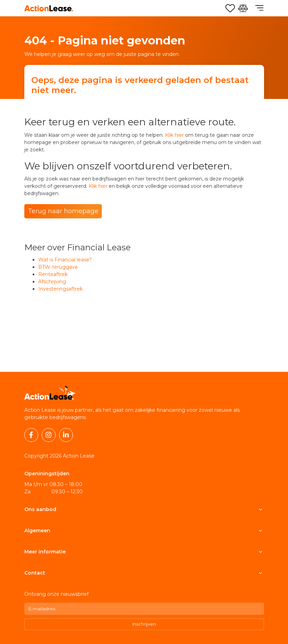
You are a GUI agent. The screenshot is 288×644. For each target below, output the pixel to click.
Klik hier (174, 135)
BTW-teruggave (58, 267)
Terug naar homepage (63, 211)
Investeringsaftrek (60, 289)
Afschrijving (52, 282)
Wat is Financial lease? (65, 260)
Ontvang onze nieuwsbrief (56, 594)
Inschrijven (144, 624)
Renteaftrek (53, 274)
